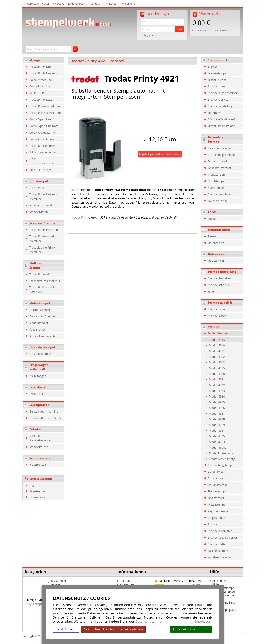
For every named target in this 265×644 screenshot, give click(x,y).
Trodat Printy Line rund (44, 73)
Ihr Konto (111, 4)
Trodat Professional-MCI (45, 281)
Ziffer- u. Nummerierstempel (42, 161)
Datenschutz (216, 243)
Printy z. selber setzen (43, 152)
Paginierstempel (218, 511)
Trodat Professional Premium (42, 239)
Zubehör (36, 429)
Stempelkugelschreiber (223, 93)
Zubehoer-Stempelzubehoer (41, 438)
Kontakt (95, 4)
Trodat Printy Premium (44, 230)
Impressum (204, 622)
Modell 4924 (217, 396)
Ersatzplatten (39, 405)
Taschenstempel (218, 551)
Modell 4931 (217, 430)
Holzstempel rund (41, 205)
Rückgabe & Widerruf (221, 119)
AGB (47, 4)
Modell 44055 (218, 436)
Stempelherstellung (220, 106)
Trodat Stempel (218, 80)
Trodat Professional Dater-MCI (42, 290)
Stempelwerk (218, 60)
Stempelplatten (218, 86)
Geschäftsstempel (219, 168)
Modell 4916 (217, 374)
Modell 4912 (217, 357)
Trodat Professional (221, 453)
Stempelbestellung (222, 272)
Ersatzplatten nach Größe (45, 418)
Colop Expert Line (40, 119)
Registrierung (38, 491)
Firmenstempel (217, 73)
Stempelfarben (39, 447)
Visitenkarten (40, 458)
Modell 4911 (217, 351)
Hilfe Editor (219, 581)
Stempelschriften (219, 285)
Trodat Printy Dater (41, 99)
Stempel (35, 60)
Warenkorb (129, 4)
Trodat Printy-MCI (40, 274)
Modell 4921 (217, 379)
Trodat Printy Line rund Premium (44, 196)
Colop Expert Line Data (44, 126)
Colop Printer (216, 478)
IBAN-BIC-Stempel (41, 170)
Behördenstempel (219, 148)
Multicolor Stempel (37, 265)
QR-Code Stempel (42, 347)
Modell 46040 (218, 448)
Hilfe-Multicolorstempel (223, 586)
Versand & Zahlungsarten (70, 4)
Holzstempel (39, 181)
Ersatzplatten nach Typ (44, 411)
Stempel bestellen (219, 278)
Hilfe (211, 291)
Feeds (212, 212)
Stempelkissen (39, 212)
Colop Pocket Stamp (42, 132)
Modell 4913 (217, 362)
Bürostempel (216, 472)
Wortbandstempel (219, 557)
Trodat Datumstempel (222, 126)
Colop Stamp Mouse (42, 139)
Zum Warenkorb (221, 30)
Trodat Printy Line (40, 67)
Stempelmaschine (219, 194)
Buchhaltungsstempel (222, 155)
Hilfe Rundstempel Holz (224, 597)
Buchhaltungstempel (221, 465)
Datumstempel (217, 161)
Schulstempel (38, 329)
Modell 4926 (217, 408)
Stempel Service (218, 99)
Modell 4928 (217, 419)
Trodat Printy (80, 217)
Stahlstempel (216, 188)
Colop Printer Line (41, 80)
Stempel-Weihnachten (43, 336)
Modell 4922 (217, 385)
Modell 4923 (217, 391)
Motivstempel (40, 303)
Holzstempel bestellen (58, 582)
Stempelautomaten (220, 531)
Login (179, 29)
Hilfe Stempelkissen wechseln (225, 604)
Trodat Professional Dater (46, 113)
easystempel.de (37, 604)
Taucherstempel (40, 310)
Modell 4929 (217, 425)
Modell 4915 (217, 368)
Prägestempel (217, 518)
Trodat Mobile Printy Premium (42, 250)
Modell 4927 (217, 413)
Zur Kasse (201, 30)
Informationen (38, 497)
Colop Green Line (40, 86)
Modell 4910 (217, 345)
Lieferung (214, 113)
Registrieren (150, 35)
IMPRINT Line (38, 93)
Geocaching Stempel (42, 316)
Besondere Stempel (216, 139)
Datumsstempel (218, 485)
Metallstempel (217, 505)
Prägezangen (38, 376)
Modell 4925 (217, 402)
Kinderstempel (39, 323)
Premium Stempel (43, 223)
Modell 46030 (218, 442)
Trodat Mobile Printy (42, 146)
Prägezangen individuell (39, 367)
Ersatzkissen (38, 387)
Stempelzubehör (220, 303)
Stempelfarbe (217, 309)
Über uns (125, 581)
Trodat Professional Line (45, 106)
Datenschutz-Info (148, 621)
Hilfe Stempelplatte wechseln (224, 612)
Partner (213, 236)
